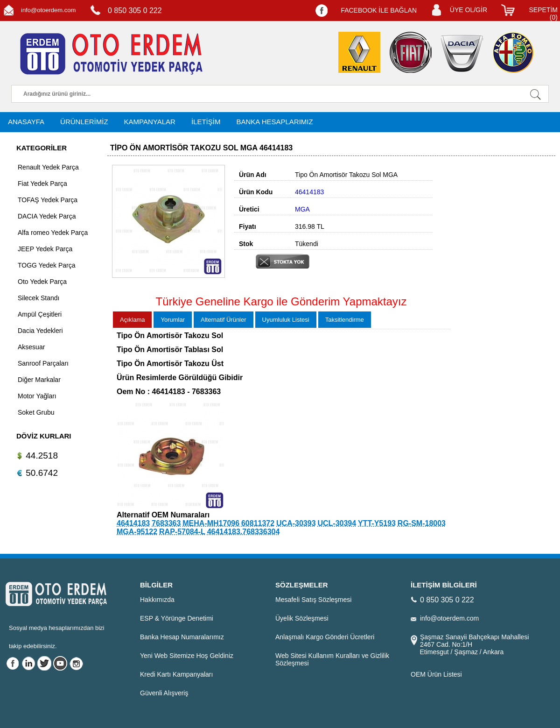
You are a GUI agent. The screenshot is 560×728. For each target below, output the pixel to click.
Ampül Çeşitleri (40, 314)
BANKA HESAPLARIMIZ (274, 122)
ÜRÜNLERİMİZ (84, 122)
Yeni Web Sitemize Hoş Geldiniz (187, 656)
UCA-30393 (296, 523)
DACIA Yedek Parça (47, 216)
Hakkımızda (157, 600)
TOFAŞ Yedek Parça (48, 200)
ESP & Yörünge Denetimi (177, 618)
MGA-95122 (137, 532)
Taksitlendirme (345, 320)
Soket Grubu (36, 412)
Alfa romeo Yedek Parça (53, 233)
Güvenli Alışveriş (164, 693)
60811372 (258, 523)
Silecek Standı (39, 298)
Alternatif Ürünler (224, 320)
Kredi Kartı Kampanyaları (176, 674)
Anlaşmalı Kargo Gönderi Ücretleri (325, 637)
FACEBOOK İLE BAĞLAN (379, 10)
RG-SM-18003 (422, 523)
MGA (302, 209)
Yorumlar (173, 320)
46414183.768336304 (244, 532)
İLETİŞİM (206, 122)
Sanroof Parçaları (43, 363)
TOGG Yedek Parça (46, 265)
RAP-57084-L (182, 532)
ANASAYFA (26, 122)
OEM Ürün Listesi (436, 674)
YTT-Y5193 (377, 523)
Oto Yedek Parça (42, 282)
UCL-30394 (337, 523)
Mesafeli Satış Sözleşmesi (313, 600)
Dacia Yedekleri (40, 331)
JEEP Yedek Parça (45, 249)
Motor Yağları (37, 396)
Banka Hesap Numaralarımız (182, 637)
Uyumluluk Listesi (286, 320)
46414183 (133, 523)
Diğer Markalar (39, 380)
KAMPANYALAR (150, 122)
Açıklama (132, 320)
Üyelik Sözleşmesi (302, 618)
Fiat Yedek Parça (42, 184)
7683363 (166, 523)
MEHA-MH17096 (211, 523)
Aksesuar (31, 347)
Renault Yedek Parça (48, 167)
